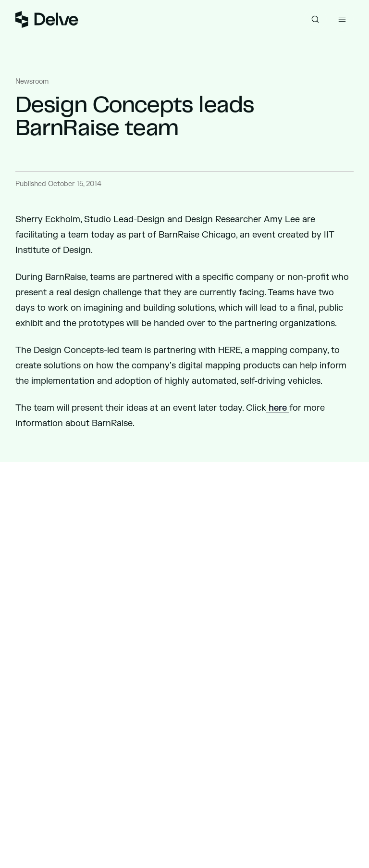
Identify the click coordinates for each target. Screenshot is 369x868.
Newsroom (32, 82)
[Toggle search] (315, 19)
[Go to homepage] (47, 19)
